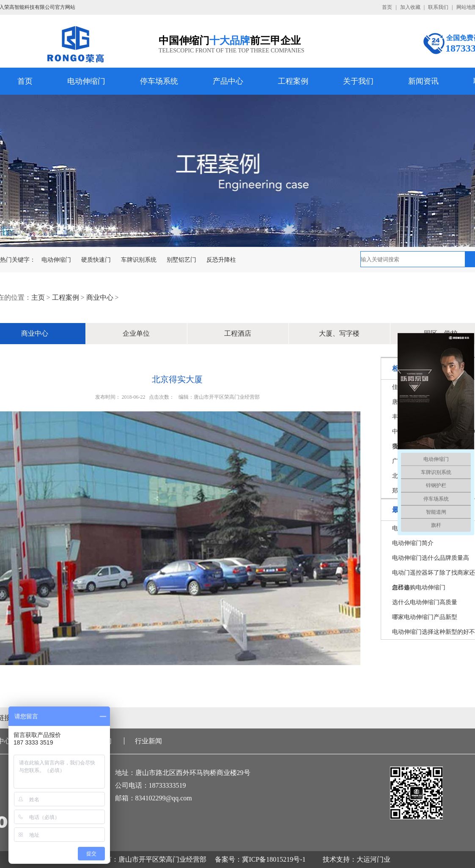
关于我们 (358, 81)
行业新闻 (148, 741)
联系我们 (438, 7)
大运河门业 (373, 859)
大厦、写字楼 (339, 333)
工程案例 (293, 81)
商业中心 (100, 297)
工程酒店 (238, 333)
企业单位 (136, 333)
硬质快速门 (96, 260)
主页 (38, 297)
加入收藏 (410, 7)
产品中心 (228, 81)
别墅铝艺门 (181, 260)
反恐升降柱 (221, 260)
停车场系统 (159, 81)
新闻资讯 (423, 81)
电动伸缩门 (86, 81)
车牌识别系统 (139, 260)
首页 (387, 7)
